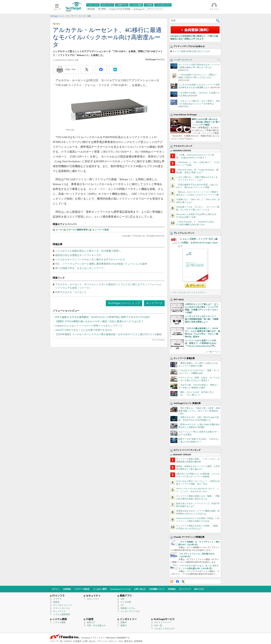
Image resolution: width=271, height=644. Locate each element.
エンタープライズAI (130, 611)
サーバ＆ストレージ (63, 605)
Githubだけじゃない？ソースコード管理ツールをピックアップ (89, 326)
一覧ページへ (214, 352)
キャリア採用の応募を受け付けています (191, 51)
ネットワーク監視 (100, 230)
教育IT (124, 626)
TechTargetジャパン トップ (124, 303)
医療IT (124, 622)
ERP (123, 599)
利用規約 (172, 589)
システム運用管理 (62, 614)
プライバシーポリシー (107, 641)
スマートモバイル (62, 608)
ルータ (59, 230)
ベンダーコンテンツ (183, 60)
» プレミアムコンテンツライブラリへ (188, 292)
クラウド (57, 599)
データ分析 (126, 602)
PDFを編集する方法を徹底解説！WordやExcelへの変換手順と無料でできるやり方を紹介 (103, 317)
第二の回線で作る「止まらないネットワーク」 (81, 268)
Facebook (177, 582)
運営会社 (128, 641)
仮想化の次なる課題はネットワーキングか (78, 255)
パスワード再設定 (82, 589)
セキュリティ (93, 599)
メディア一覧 (56, 641)
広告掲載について (157, 589)
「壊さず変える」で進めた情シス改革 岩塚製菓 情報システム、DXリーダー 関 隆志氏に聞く (199, 411)
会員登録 (67, 589)
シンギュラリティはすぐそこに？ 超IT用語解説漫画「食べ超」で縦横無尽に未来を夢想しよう (202, 319)
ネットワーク (154, 303)
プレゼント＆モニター (165, 629)
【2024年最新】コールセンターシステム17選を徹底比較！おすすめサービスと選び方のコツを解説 (108, 334)
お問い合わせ (140, 589)
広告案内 (77, 641)
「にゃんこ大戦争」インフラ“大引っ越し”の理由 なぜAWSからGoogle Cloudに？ (198, 243)
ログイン (56, 589)
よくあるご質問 (100, 589)
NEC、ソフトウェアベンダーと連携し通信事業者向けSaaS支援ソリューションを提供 (101, 264)
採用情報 (138, 641)
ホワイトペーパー (163, 622)
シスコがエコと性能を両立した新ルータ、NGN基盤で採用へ (88, 251)
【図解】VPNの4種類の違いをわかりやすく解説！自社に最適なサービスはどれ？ (99, 321)
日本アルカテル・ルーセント (71, 292)
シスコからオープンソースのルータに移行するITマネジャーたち (90, 260)
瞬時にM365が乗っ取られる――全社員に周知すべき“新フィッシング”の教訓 (206, 122)
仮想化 (56, 602)
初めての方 (199, 589)
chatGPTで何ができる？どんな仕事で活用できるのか (84, 330)
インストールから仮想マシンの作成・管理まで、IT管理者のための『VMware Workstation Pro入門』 (201, 343)
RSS (172, 582)
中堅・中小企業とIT (96, 626)
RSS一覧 (158, 626)
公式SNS (68, 641)
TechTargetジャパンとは (120, 589)
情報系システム (128, 608)
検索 (218, 21)
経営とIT (91, 622)
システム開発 (59, 622)
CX (122, 605)
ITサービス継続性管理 (77, 230)
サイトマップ (185, 589)
